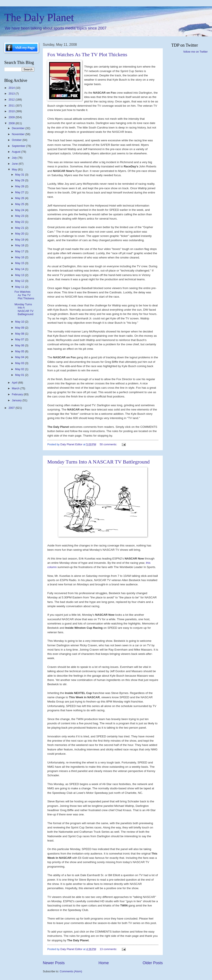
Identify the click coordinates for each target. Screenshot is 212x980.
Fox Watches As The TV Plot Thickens (87, 55)
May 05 (20, 351)
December (19, 128)
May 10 (20, 322)
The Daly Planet (39, 17)
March (16, 388)
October (17, 140)
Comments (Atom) (71, 971)
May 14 (20, 269)
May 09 (20, 328)
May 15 (20, 263)
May (15, 169)
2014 (12, 88)
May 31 (20, 175)
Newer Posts (54, 963)
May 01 (20, 375)
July (15, 158)
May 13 (20, 275)
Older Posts (153, 963)
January (17, 400)
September (19, 146)
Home (104, 963)
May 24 (20, 210)
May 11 (20, 287)
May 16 (20, 257)
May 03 (20, 363)
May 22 (20, 222)
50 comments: (109, 444)
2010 (12, 111)
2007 (12, 408)
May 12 (20, 281)
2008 (12, 123)
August (16, 152)
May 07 (20, 339)
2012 (12, 100)
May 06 (20, 345)
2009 (12, 117)
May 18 (20, 245)
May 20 (20, 234)
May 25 (20, 204)
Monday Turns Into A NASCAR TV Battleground (99, 462)
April (15, 383)
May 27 (20, 192)
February (18, 394)
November (19, 134)
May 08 (20, 334)
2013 (12, 94)
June (15, 164)
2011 (12, 106)
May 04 (20, 357)
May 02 (20, 369)
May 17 (20, 251)
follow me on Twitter (196, 52)
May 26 (20, 198)
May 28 (20, 186)
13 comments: (109, 949)
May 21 (20, 228)
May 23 (20, 216)
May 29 (20, 180)
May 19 (20, 240)
